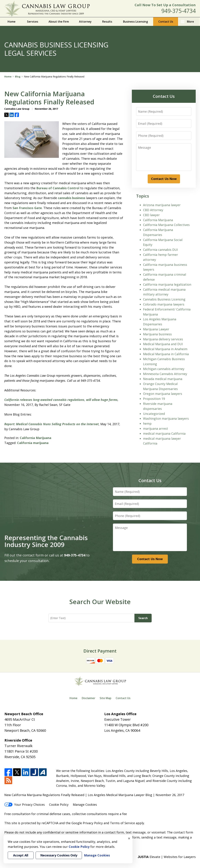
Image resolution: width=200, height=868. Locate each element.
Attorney (85, 22)
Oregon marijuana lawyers (163, 394)
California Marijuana (36, 438)
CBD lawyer (151, 215)
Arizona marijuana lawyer (162, 205)
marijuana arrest (156, 428)
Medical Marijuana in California (166, 354)
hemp (147, 423)
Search (143, 618)
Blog (18, 77)
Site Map (106, 698)
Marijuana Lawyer (156, 329)
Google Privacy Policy (87, 823)
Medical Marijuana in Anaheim (165, 349)
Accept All (21, 855)
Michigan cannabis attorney (164, 369)
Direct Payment (100, 651)
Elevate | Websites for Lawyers (167, 857)
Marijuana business (157, 334)
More (190, 22)
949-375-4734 (178, 11)
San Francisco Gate (27, 208)
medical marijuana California (164, 433)
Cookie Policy (59, 805)
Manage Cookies (85, 805)
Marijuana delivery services (163, 339)
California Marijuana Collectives (166, 225)
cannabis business (72, 198)
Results (107, 22)
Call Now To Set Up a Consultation (165, 5)
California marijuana (33, 443)
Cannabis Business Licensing (164, 299)
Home (12, 22)
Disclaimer (89, 698)
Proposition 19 (154, 399)
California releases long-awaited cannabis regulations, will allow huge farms (61, 400)
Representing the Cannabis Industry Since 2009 (46, 541)
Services (33, 22)
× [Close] (129, 838)
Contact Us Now (164, 179)
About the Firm (59, 22)
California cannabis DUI (160, 250)
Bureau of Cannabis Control (58, 188)
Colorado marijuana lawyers (164, 304)
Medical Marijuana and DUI (163, 344)
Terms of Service (122, 823)
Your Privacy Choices (25, 805)
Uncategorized (154, 414)
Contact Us (166, 22)
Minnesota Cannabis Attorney (165, 374)
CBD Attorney (153, 210)
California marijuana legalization (167, 284)
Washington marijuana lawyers (166, 418)
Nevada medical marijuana (163, 379)
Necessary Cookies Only (59, 855)
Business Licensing (135, 22)
